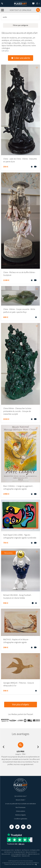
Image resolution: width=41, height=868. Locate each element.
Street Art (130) (26, 856)
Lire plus (5, 51)
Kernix (34, 864)
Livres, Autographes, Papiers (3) (19, 854)
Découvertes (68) (6, 854)
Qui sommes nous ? (21, 796)
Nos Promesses (20, 807)
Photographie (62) (16, 856)
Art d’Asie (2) (18, 850)
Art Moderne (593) (35, 850)
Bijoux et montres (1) (31, 852)
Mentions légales (20, 815)
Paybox (24, 864)
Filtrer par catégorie (20, 25)
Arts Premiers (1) (9, 852)
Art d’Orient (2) (26, 850)
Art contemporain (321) (8, 850)
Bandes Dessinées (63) (19, 852)
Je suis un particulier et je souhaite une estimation (20, 804)
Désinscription (21, 811)
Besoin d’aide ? (21, 800)
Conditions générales (21, 819)
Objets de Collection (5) (34, 854)
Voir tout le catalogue (21, 10)
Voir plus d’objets (21, 704)
